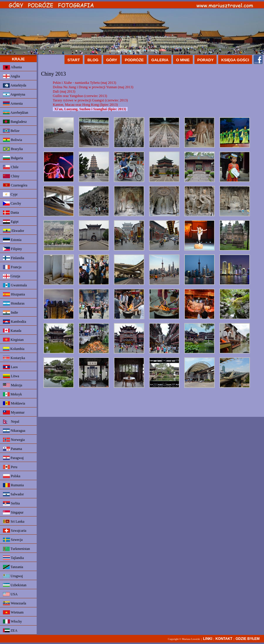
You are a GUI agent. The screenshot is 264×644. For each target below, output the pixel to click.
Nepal (11, 422)
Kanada (12, 331)
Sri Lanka (14, 521)
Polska (12, 476)
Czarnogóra (15, 185)
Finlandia (13, 258)
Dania (11, 213)
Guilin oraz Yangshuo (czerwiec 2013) (80, 96)
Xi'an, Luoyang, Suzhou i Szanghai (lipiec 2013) (90, 109)
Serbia (11, 503)
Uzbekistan (15, 585)
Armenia (13, 103)
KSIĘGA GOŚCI (235, 60)
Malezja (13, 385)
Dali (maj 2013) (64, 91)
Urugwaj (13, 576)
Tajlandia (13, 558)
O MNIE (183, 60)
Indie (11, 312)
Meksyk (12, 394)
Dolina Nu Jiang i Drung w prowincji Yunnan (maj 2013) (93, 87)
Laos (10, 367)
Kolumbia (14, 349)
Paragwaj (13, 458)
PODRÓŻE (134, 60)
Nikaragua (14, 431)
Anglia (11, 76)
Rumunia (13, 485)
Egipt (11, 222)
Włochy (12, 621)
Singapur (13, 512)
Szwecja (13, 540)
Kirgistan (13, 340)
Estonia (12, 240)
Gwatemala (15, 285)
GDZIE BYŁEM (248, 639)
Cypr (10, 194)
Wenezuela (15, 603)
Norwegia (14, 440)
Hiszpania (14, 294)
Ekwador (13, 231)
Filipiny (12, 249)
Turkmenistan (16, 549)
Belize (11, 131)
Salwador (13, 494)
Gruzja (12, 276)
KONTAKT (224, 639)
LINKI (208, 639)
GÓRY (112, 60)
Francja (12, 267)
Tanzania (13, 567)
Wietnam (13, 612)
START (74, 60)
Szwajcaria (15, 531)
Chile (11, 167)
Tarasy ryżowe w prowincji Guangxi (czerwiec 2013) (90, 100)
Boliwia (12, 140)
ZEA (10, 631)
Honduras (14, 303)
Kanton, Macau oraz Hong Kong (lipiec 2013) (85, 105)
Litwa (11, 376)
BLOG (93, 60)
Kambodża (15, 322)
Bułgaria (13, 158)
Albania (12, 67)
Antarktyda (15, 85)
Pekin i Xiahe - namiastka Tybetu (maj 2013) (84, 83)
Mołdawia (14, 403)
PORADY (206, 60)
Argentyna (14, 94)
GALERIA (160, 60)
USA (10, 594)
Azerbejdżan (16, 113)
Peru (10, 467)
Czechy (12, 203)
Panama (12, 449)
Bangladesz (15, 122)
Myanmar (14, 412)
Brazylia (13, 149)
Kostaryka (14, 358)
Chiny (11, 176)
